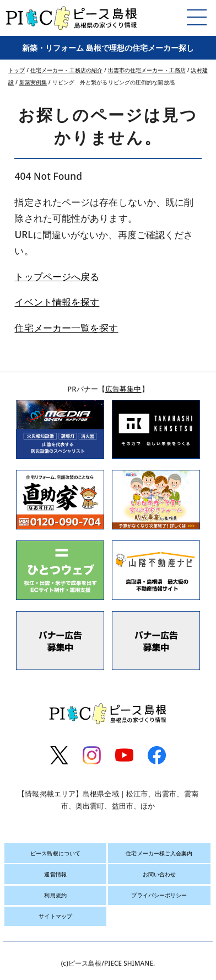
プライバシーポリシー (159, 895)
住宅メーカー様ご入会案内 (159, 853)
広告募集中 (123, 389)
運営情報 (55, 874)
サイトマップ (55, 916)
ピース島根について (55, 853)
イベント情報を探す (57, 302)
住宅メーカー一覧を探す (66, 328)
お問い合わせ (160, 874)
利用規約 (55, 895)
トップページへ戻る (57, 277)
